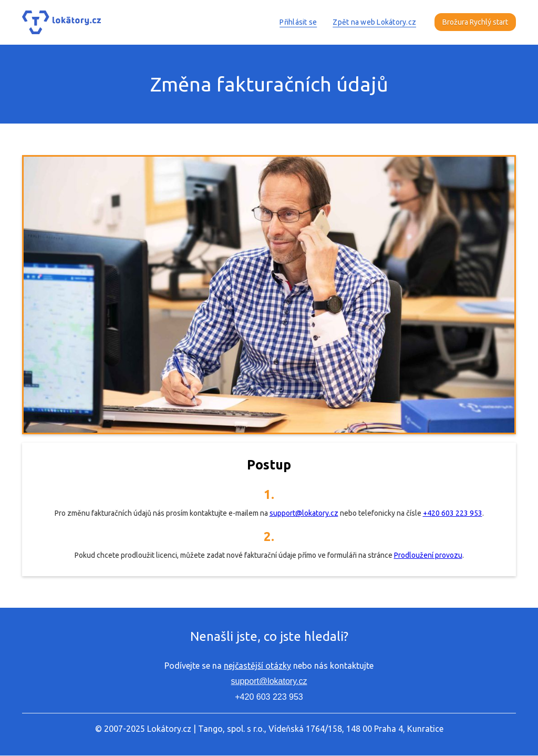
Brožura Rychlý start (475, 22)
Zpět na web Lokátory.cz (374, 22)
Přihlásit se (298, 22)
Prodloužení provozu (428, 555)
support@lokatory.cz (304, 513)
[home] (61, 22)
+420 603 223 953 (453, 513)
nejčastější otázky (257, 666)
